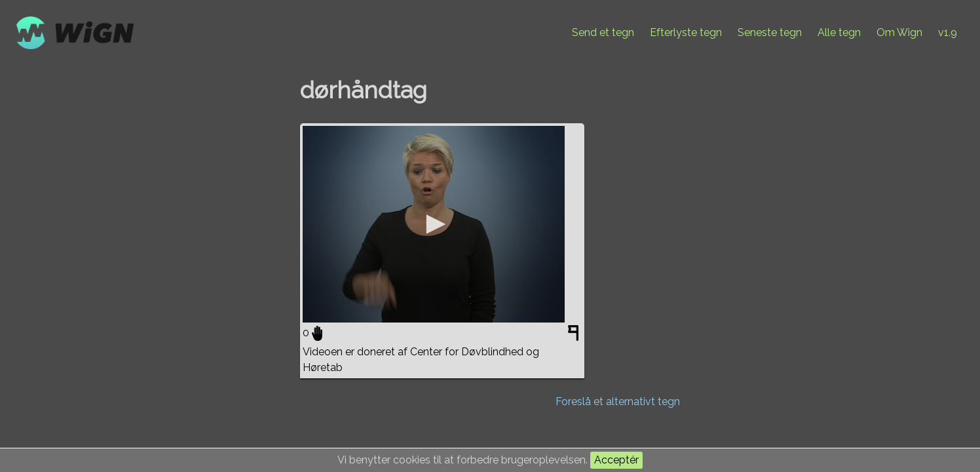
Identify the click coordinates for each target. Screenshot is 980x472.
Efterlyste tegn (686, 32)
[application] (434, 224)
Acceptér (616, 460)
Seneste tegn (770, 32)
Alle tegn (839, 32)
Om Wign (899, 32)
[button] (434, 224)
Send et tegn (603, 32)
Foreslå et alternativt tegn (618, 402)
